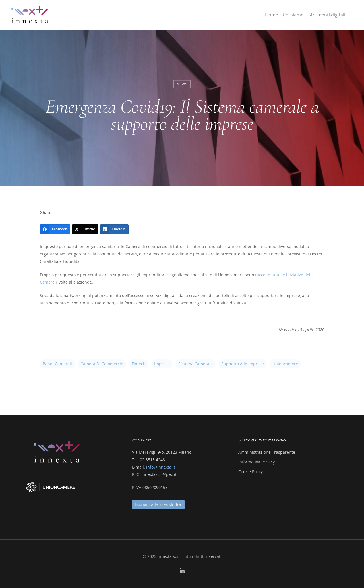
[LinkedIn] (114, 229)
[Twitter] (85, 229)
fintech (139, 364)
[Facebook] (55, 229)
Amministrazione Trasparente (267, 452)
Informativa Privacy (257, 462)
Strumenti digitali (327, 15)
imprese (162, 364)
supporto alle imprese (243, 364)
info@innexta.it (161, 467)
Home (272, 15)
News (182, 84)
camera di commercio (102, 364)
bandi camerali (57, 364)
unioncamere (285, 364)
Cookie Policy (251, 472)
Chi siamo (293, 15)
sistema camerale (196, 364)
